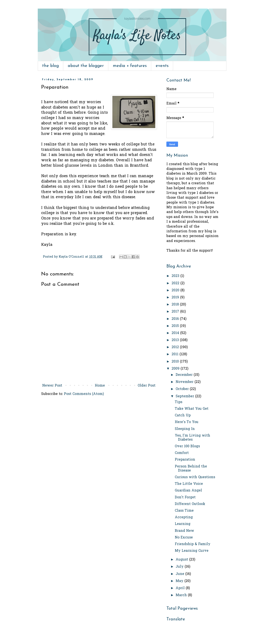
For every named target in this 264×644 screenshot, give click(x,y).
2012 (176, 347)
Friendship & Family (193, 544)
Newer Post (52, 386)
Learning (183, 524)
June (180, 574)
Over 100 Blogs (187, 446)
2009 (176, 369)
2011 (176, 354)
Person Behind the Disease (191, 469)
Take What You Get (192, 409)
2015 (176, 326)
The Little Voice (189, 484)
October (183, 389)
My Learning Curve (192, 551)
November (185, 382)
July (180, 567)
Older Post (147, 386)
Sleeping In (185, 429)
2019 (176, 298)
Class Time (184, 511)
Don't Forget (185, 497)
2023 (176, 276)
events (162, 66)
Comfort (182, 453)
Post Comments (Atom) (84, 394)
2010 (176, 362)
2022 (176, 283)
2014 (176, 333)
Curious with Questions (195, 477)
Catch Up (183, 416)
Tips (179, 402)
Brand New (184, 531)
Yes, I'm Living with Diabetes (192, 438)
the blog (51, 66)
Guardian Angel (188, 491)
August (182, 560)
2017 (176, 312)
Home (100, 386)
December (185, 375)
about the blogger (86, 66)
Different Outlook (190, 504)
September (185, 396)
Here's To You (187, 422)
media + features (130, 66)
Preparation (185, 460)
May (180, 581)
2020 (176, 290)
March (182, 595)
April (181, 588)
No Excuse (184, 538)
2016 (176, 319)
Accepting (184, 517)
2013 (176, 340)
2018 (176, 305)
